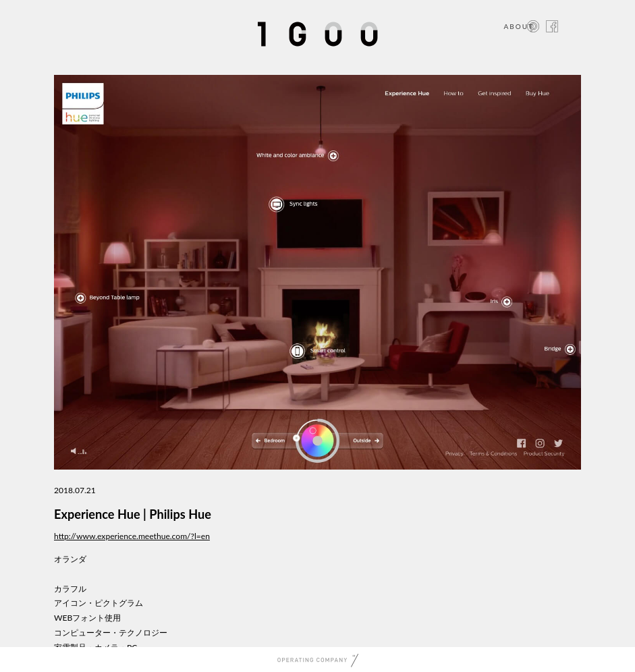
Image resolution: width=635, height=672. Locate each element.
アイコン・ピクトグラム (99, 603)
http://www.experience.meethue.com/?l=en (132, 536)
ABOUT (519, 26)
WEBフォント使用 (87, 618)
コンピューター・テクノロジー (111, 633)
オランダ (70, 559)
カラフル (70, 589)
